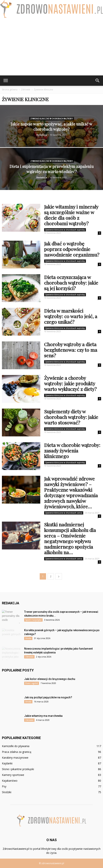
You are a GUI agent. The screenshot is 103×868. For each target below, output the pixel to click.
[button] (98, 81)
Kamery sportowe (13, 775)
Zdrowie (29, 657)
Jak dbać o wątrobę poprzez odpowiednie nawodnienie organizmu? (72, 249)
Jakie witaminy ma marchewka (43, 716)
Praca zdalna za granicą (17, 752)
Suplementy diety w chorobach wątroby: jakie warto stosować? (71, 417)
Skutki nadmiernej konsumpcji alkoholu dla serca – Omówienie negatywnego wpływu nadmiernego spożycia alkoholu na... (70, 538)
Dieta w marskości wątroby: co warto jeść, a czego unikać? (71, 316)
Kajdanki (7, 763)
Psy (4, 786)
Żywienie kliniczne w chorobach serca (64, 513)
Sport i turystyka (33, 620)
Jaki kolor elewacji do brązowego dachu (50, 679)
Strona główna (10, 90)
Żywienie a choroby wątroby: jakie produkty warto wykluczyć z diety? (70, 383)
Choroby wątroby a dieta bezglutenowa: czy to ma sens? (71, 350)
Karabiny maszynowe (15, 758)
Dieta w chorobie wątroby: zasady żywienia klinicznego (72, 451)
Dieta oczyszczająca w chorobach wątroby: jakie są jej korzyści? (71, 283)
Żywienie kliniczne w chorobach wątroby (52, 119)
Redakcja (42, 135)
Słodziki (7, 792)
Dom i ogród (32, 683)
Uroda (28, 638)
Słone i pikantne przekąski (18, 769)
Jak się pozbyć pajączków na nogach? (48, 697)
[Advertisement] (51, 47)
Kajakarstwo (10, 781)
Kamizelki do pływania (16, 746)
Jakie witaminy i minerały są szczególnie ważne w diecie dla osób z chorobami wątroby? (71, 215)
